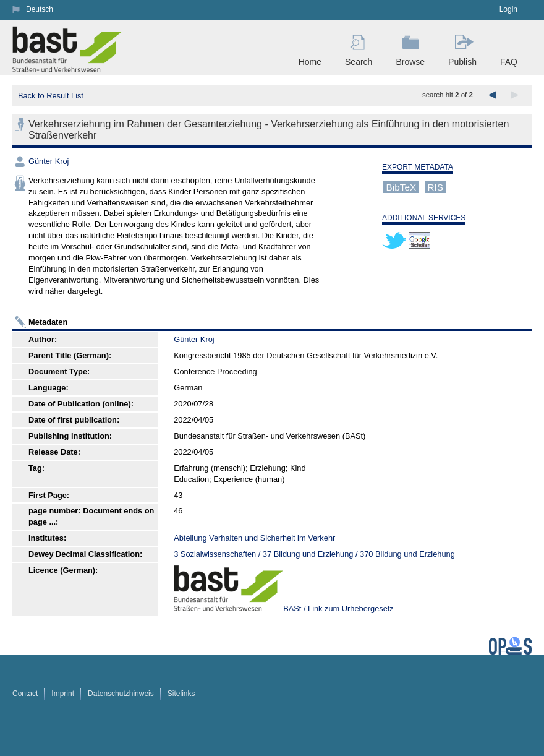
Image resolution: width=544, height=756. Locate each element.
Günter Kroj (49, 161)
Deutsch (40, 9)
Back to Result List (51, 96)
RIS (435, 187)
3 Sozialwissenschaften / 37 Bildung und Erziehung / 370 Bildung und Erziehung (314, 554)
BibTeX (402, 187)
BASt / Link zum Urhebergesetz (338, 608)
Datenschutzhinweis (121, 694)
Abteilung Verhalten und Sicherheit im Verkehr (254, 538)
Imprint (63, 694)
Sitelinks (181, 694)
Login (508, 9)
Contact (25, 694)
